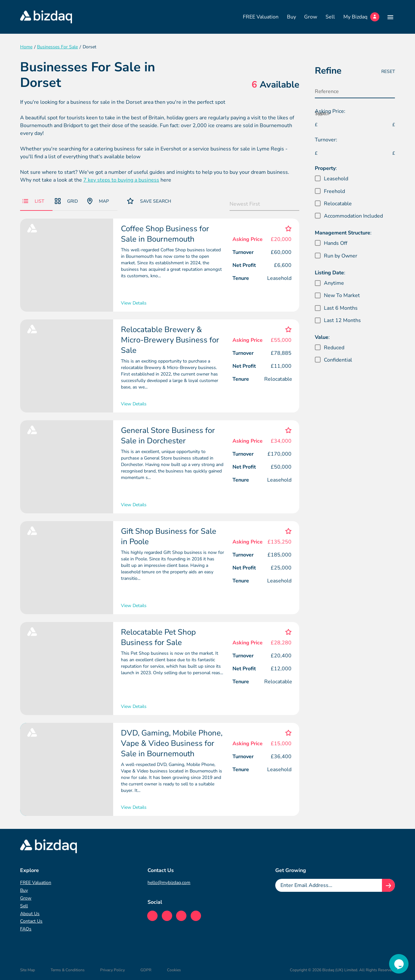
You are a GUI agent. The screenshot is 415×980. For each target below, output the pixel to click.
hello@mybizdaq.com (169, 883)
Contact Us (31, 921)
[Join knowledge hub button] (388, 885)
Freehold (334, 191)
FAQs (26, 929)
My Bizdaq (361, 17)
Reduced (334, 348)
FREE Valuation (261, 17)
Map (98, 201)
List (33, 201)
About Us (30, 914)
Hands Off (336, 243)
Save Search (149, 201)
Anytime (334, 283)
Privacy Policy (113, 970)
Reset (388, 72)
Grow (311, 17)
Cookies (174, 970)
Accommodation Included (353, 216)
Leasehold (336, 179)
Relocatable (338, 204)
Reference (327, 91)
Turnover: (326, 140)
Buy (291, 17)
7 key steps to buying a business (121, 180)
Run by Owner (341, 256)
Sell (330, 17)
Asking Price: (330, 111)
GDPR (146, 970)
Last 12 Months (342, 320)
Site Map (28, 970)
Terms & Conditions (68, 970)
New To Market (342, 295)
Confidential (338, 360)
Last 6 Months (341, 308)
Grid (66, 201)
